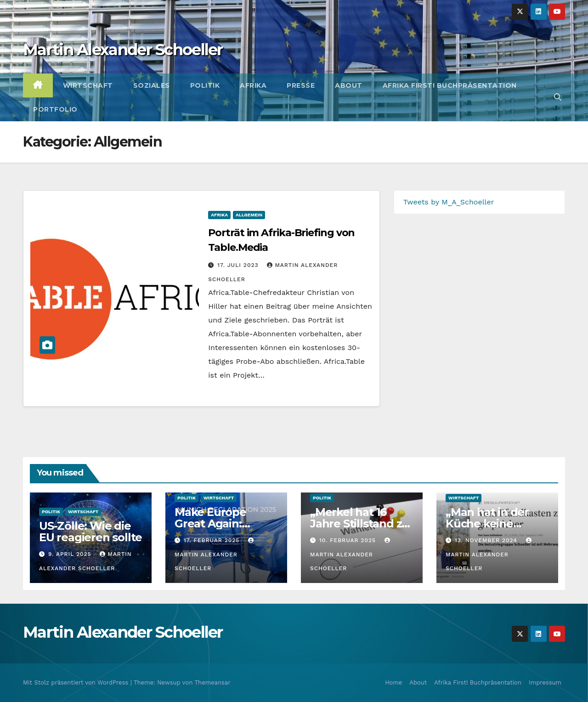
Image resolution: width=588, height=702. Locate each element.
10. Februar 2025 (349, 540)
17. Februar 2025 (213, 540)
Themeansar (213, 682)
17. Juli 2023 (239, 265)
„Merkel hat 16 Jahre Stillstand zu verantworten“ (359, 524)
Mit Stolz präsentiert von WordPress (77, 682)
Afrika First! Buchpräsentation (450, 85)
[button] (558, 97)
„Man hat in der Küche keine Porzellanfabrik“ (490, 524)
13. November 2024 (487, 540)
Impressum (545, 682)
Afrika (253, 85)
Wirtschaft (88, 85)
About (349, 85)
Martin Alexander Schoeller (123, 50)
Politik (205, 85)
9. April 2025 (71, 554)
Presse (301, 85)
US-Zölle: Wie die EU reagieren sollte (90, 532)
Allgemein (249, 215)
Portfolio (55, 109)
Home (393, 682)
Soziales (152, 85)
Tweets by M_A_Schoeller (449, 202)
